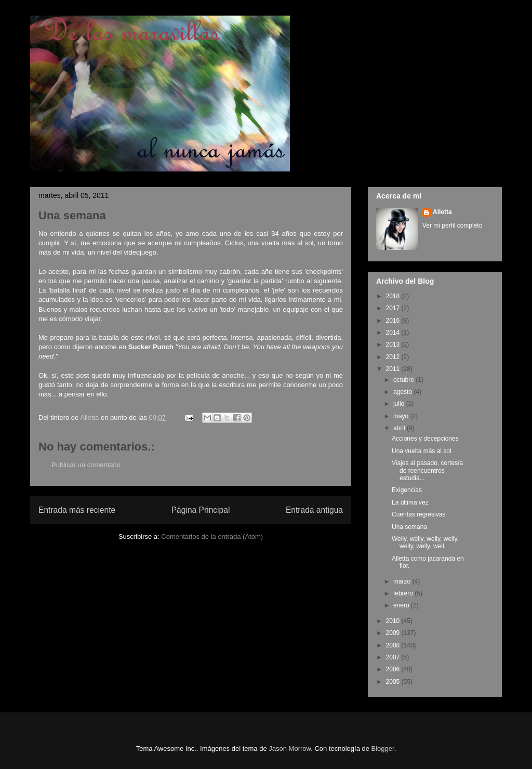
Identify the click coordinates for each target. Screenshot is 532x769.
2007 (394, 657)
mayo (402, 416)
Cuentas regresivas (418, 514)
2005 (394, 682)
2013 (394, 344)
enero (402, 605)
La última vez (410, 502)
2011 (394, 369)
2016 (394, 321)
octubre (404, 380)
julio (400, 404)
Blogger (383, 748)
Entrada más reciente (77, 510)
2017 (394, 308)
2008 (394, 645)
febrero (404, 593)
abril (400, 428)
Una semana (409, 527)
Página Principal (201, 510)
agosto (403, 392)
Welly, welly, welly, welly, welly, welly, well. (425, 542)
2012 (394, 357)
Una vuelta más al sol (422, 451)
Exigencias (407, 490)
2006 (394, 669)
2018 (394, 296)
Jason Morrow (290, 748)
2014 (394, 333)
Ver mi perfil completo (452, 226)
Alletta (442, 212)
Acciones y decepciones (425, 439)
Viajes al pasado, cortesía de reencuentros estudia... (427, 470)
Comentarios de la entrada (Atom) (212, 536)
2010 (394, 621)
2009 (394, 633)
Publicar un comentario (86, 465)
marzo (403, 581)
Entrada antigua (314, 510)
